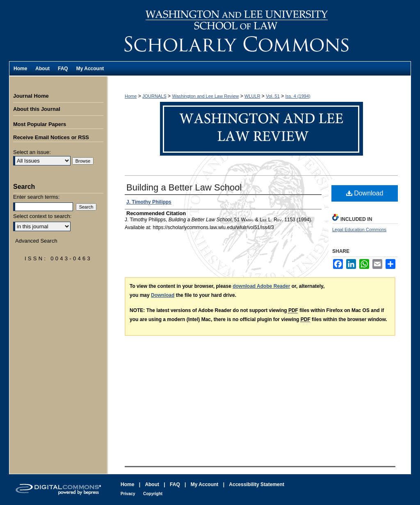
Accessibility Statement (257, 484)
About (152, 484)
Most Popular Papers (40, 124)
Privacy (128, 494)
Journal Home (31, 96)
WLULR (252, 96)
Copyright (153, 494)
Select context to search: (42, 216)
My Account (205, 484)
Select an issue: (32, 152)
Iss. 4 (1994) (298, 96)
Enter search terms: (36, 197)
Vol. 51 (273, 96)
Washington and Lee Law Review (259, 31)
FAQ (175, 484)
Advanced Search (36, 241)
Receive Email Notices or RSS (51, 137)
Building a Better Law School (184, 187)
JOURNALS (154, 96)
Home (131, 96)
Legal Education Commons (359, 230)
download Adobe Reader (261, 286)
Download (365, 193)
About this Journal (37, 109)
